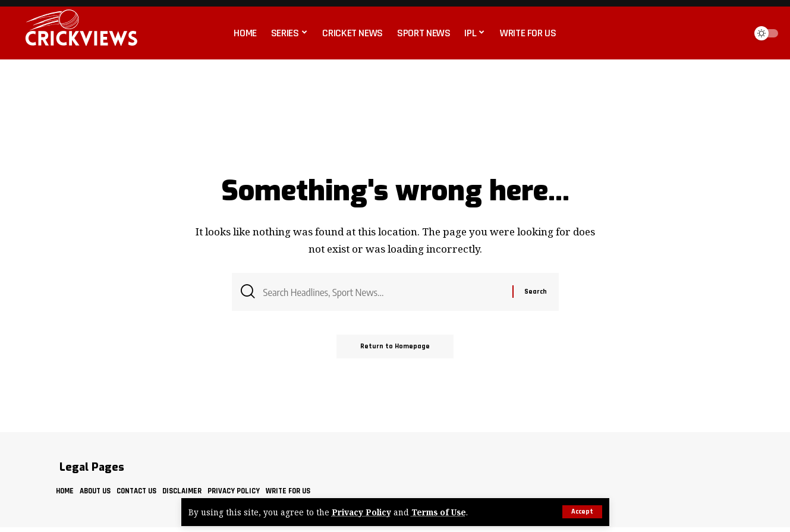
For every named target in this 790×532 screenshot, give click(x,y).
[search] (733, 33)
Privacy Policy (361, 512)
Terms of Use (439, 512)
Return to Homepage (395, 346)
